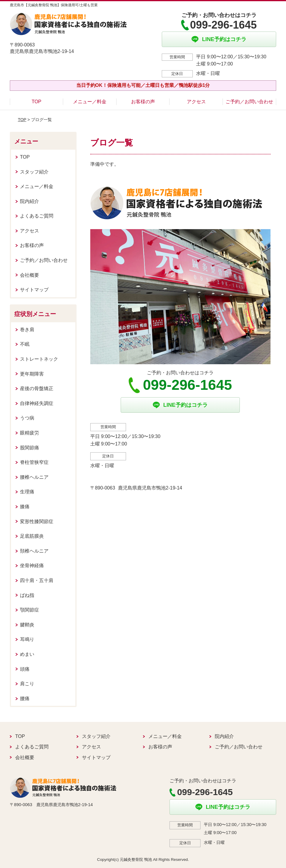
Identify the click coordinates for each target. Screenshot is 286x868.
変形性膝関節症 (37, 521)
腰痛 (25, 699)
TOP (36, 102)
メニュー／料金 (90, 102)
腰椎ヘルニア (34, 477)
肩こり (27, 684)
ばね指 (27, 595)
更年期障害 (32, 374)
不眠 (25, 344)
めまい (27, 654)
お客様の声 (143, 102)
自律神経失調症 (37, 403)
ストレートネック (39, 359)
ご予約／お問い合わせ (249, 102)
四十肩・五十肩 (37, 580)
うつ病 (27, 418)
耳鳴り (27, 639)
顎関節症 (29, 610)
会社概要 (29, 275)
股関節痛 (29, 448)
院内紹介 (29, 201)
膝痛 (25, 507)
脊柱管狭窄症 (34, 462)
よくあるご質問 (37, 216)
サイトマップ (34, 290)
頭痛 (25, 669)
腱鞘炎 (27, 625)
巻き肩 (27, 330)
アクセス (196, 102)
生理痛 (27, 492)
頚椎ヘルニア (34, 551)
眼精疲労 (29, 433)
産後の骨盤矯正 (37, 388)
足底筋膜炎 (32, 536)
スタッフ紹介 (34, 172)
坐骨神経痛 (32, 566)
